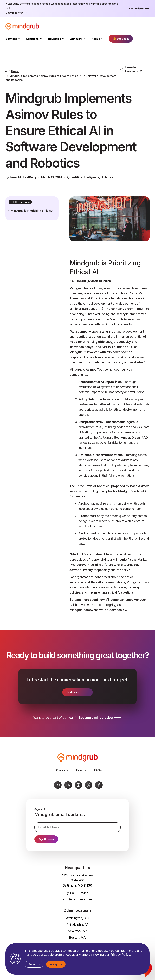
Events (81, 770)
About (96, 39)
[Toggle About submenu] (102, 39)
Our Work (76, 39)
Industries (54, 39)
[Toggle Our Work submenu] (85, 39)
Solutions (32, 39)
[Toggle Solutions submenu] (41, 39)
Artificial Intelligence (86, 177)
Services (11, 39)
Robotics (107, 177)
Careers (62, 770)
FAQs (98, 770)
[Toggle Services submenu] (19, 39)
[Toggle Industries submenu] (63, 39)
